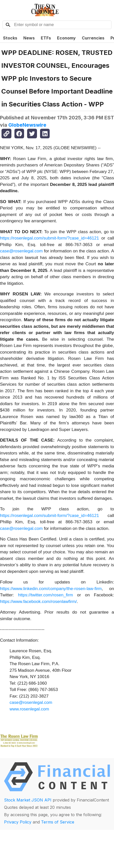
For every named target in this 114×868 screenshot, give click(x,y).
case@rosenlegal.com (21, 251)
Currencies (93, 38)
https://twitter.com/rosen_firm (45, 595)
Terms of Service (58, 822)
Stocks (10, 38)
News (29, 38)
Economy (66, 38)
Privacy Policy (18, 822)
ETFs (46, 38)
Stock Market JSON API (28, 800)
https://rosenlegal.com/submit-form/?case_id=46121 (50, 238)
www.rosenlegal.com (29, 709)
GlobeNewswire (27, 125)
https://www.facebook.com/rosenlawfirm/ (38, 602)
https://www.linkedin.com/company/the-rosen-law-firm (51, 589)
